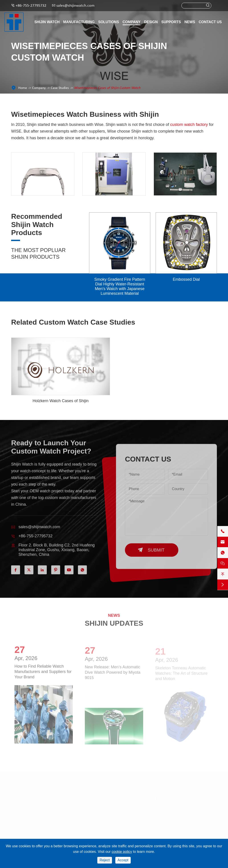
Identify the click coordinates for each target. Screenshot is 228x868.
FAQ (90, 819)
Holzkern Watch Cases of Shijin (60, 401)
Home (23, 88)
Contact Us (210, 22)
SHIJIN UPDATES (114, 620)
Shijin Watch (47, 22)
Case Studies (60, 88)
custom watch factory (189, 125)
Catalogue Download (102, 795)
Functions (65, 811)
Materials (65, 803)
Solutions (109, 22)
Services (93, 811)
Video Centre (96, 803)
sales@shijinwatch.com (75, 6)
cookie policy (122, 852)
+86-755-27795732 (31, 6)
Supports (171, 22)
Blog (127, 826)
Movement (66, 795)
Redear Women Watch (27, 803)
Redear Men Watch (25, 795)
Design (151, 22)
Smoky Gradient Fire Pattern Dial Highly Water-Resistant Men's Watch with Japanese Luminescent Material (120, 286)
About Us (131, 803)
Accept (123, 860)
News (190, 22)
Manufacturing (79, 22)
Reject (105, 860)
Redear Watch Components (31, 811)
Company (131, 22)
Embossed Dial (186, 279)
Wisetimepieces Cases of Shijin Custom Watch (107, 88)
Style (62, 819)
